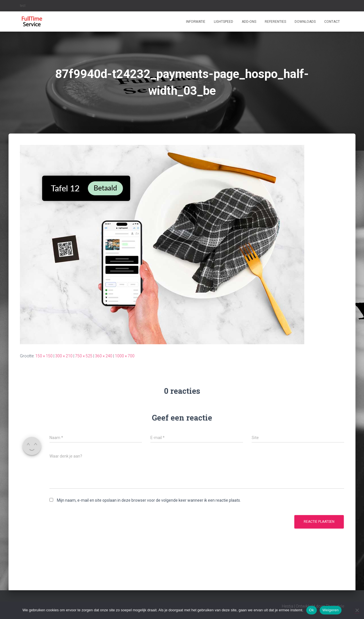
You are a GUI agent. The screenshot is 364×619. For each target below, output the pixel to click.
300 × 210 (64, 356)
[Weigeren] (357, 610)
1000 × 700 (125, 356)
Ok (312, 610)
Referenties (275, 22)
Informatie (196, 22)
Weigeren (331, 610)
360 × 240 (104, 356)
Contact (332, 22)
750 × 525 (84, 356)
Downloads (305, 22)
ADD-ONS (249, 22)
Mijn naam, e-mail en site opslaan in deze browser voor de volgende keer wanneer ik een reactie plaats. (149, 500)
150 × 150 (44, 356)
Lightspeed (224, 22)
